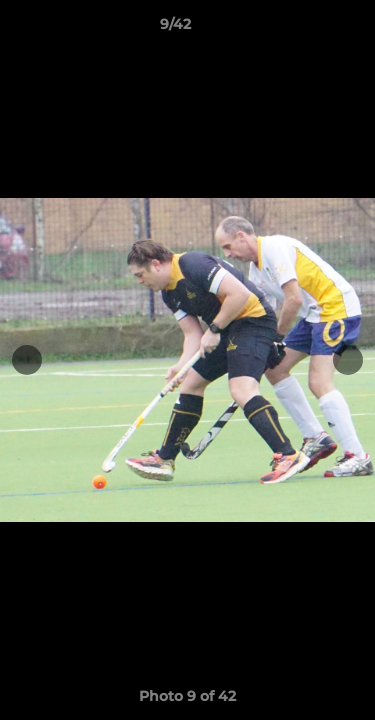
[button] (303, 29)
